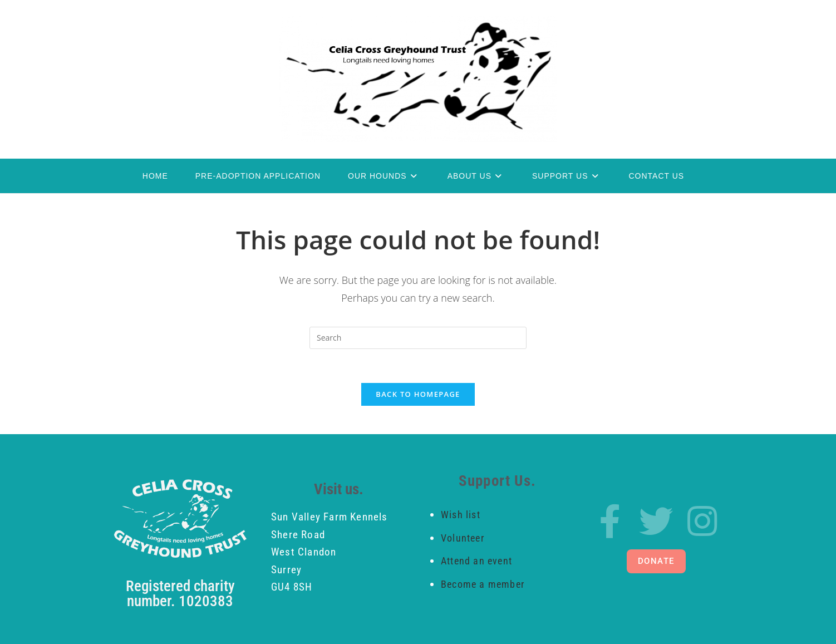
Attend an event (478, 561)
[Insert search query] (418, 338)
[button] (656, 561)
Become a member (483, 584)
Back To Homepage (418, 394)
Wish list (461, 515)
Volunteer (463, 538)
